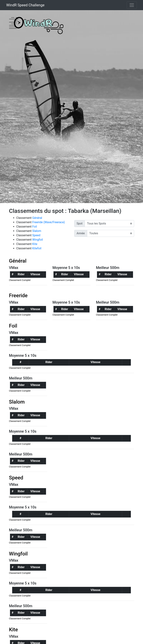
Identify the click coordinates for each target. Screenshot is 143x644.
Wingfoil (38, 240)
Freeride (18, 296)
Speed (36, 235)
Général (37, 218)
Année (81, 233)
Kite (35, 244)
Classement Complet (20, 280)
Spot (80, 223)
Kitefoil (37, 248)
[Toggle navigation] (132, 5)
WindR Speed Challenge (25, 5)
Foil (35, 227)
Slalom (37, 231)
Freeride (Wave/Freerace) (49, 222)
